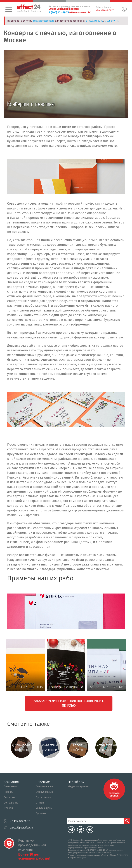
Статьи (40, 803)
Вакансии (9, 797)
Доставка (41, 813)
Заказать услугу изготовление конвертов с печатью (69, 703)
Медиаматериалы (78, 786)
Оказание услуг (45, 786)
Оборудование (44, 792)
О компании (10, 786)
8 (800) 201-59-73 (59, 12)
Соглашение (11, 803)
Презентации (43, 797)
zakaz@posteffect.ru (44, 21)
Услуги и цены (44, 808)
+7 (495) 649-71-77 (105, 10)
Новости (8, 792)
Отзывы (8, 808)
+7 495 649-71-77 (112, 21)
